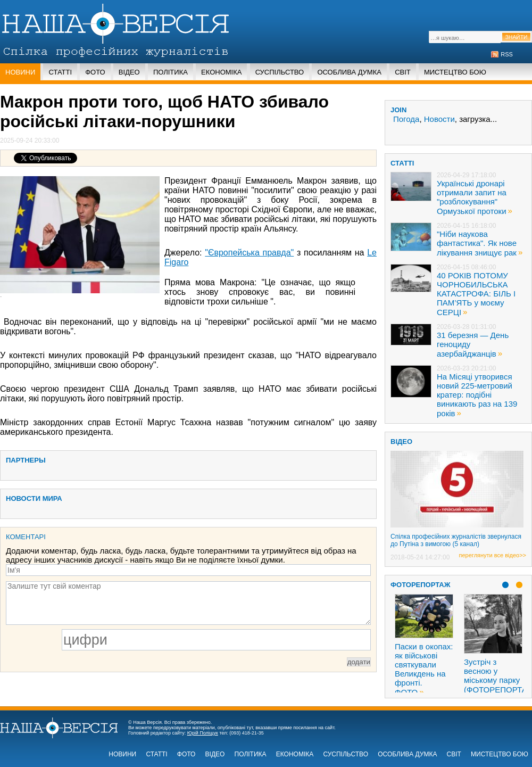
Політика (171, 72)
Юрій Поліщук (203, 733)
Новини (20, 72)
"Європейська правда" (249, 253)
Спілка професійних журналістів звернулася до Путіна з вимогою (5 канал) (456, 540)
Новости (439, 119)
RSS (507, 54)
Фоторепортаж (421, 585)
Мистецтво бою (455, 72)
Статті (60, 72)
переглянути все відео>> (493, 555)
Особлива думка (349, 72)
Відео (129, 72)
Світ (403, 72)
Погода (406, 119)
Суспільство (280, 72)
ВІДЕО (401, 442)
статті (402, 163)
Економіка (221, 72)
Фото (95, 72)
